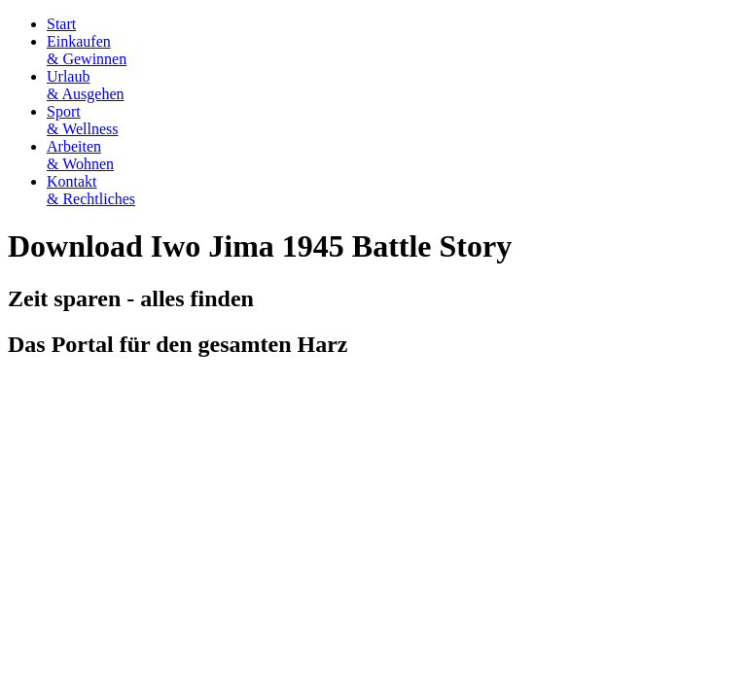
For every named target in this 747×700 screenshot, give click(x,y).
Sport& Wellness (83, 120)
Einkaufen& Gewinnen (87, 50)
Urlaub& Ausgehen (86, 85)
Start (61, 24)
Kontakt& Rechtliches (91, 190)
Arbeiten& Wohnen (80, 155)
